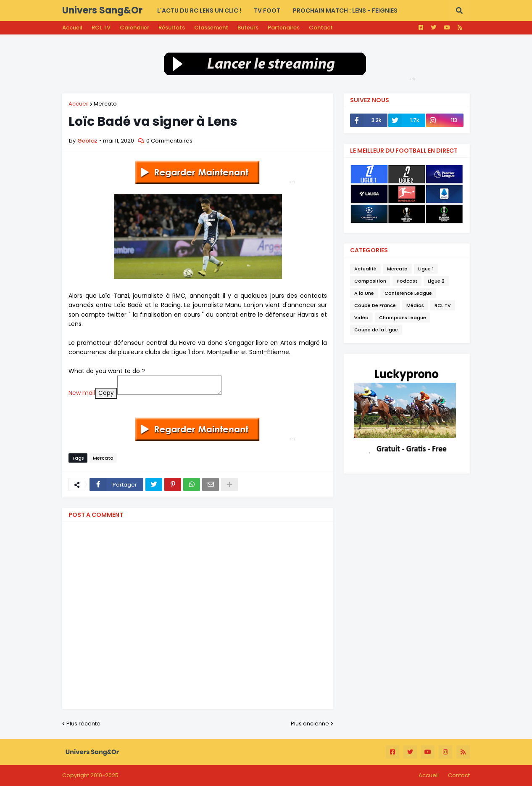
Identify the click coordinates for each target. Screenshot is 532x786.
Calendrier (134, 28)
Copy (106, 393)
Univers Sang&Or (102, 10)
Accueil (72, 28)
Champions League (403, 318)
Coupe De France (375, 305)
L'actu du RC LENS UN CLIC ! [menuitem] (199, 11)
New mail (82, 393)
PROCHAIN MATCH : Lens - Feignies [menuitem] (345, 11)
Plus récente (83, 724)
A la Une (364, 293)
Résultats (172, 28)
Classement (211, 28)
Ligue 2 (436, 281)
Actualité (365, 269)
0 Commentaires (169, 141)
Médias (415, 305)
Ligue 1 (426, 269)
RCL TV (101, 28)
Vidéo (361, 318)
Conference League (408, 293)
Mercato (105, 104)
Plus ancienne (310, 724)
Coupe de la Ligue (376, 330)
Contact (321, 28)
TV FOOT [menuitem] (267, 11)
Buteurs (248, 28)
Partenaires (284, 28)
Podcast (407, 281)
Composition (370, 281)
